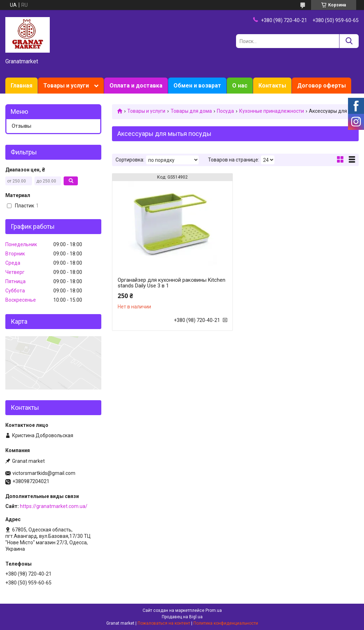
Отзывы (22, 126)
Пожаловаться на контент (164, 623)
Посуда (225, 111)
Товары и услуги (66, 86)
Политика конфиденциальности (226, 623)
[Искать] (349, 41)
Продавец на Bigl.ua (182, 617)
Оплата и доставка (136, 86)
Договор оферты (322, 86)
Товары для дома (191, 111)
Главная (22, 86)
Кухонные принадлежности (272, 111)
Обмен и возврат (197, 86)
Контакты (272, 86)
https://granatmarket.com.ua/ (54, 506)
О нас (240, 86)
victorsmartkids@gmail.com (44, 473)
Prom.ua (214, 610)
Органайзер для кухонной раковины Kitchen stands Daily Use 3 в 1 (172, 283)
